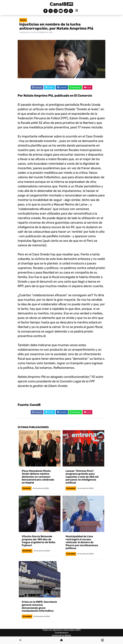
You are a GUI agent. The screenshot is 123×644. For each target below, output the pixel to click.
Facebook (37, 87)
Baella (68, 635)
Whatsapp (75, 87)
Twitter (50, 87)
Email (87, 87)
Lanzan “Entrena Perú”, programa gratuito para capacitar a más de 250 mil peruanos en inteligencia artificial (82, 477)
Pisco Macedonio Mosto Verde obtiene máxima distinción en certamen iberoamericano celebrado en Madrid (38, 477)
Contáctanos (61, 633)
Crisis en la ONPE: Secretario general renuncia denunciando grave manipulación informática (39, 606)
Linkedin (62, 87)
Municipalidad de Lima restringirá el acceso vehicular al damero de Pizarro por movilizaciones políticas (82, 542)
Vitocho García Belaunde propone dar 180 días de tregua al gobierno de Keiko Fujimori (39, 541)
